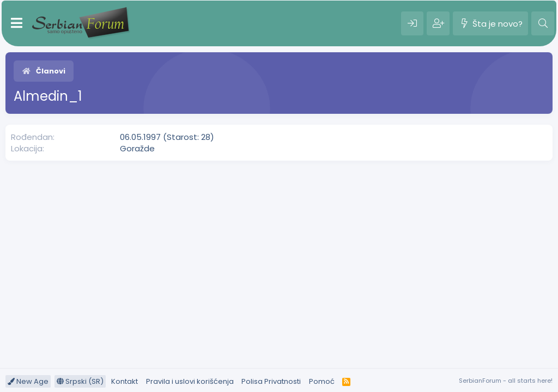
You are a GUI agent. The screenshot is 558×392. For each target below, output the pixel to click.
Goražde (137, 148)
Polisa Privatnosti (271, 381)
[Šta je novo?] (490, 23)
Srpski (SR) (80, 381)
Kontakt (125, 381)
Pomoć (322, 381)
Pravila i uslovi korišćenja (190, 381)
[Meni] (17, 23)
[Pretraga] (543, 23)
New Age (28, 381)
